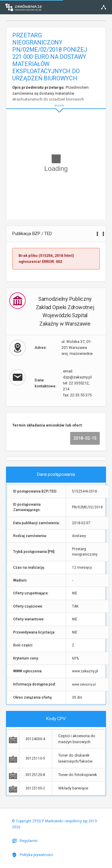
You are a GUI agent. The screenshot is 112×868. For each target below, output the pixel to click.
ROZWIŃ (56, 101)
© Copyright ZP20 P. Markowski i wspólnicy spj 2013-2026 (55, 824)
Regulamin (25, 841)
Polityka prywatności (33, 855)
